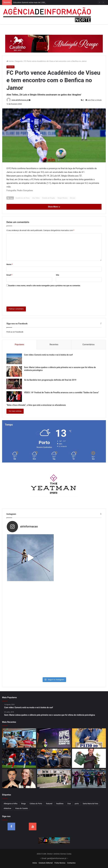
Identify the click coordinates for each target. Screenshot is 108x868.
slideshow (7, 808)
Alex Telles (36, 198)
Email (9, 275)
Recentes (54, 344)
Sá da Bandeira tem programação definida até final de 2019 (50, 380)
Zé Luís (73, 198)
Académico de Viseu (22, 198)
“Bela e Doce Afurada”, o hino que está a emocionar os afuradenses (36, 405)
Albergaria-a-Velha (11, 804)
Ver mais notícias (15, 411)
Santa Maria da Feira (90, 804)
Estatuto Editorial (46, 863)
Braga (24, 804)
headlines (60, 804)
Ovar (69, 804)
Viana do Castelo (22, 808)
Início (35, 863)
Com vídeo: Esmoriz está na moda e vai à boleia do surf (48, 355)
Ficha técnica (60, 863)
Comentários (88, 344)
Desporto (19, 61)
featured (49, 804)
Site (58, 275)
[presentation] (28, 296)
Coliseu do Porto (36, 804)
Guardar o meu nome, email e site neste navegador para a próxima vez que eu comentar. (44, 286)
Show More (54, 207)
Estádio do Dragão (49, 198)
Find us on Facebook (15, 332)
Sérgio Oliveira (63, 198)
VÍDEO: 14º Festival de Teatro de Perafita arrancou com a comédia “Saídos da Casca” (61, 392)
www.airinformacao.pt (20, 100)
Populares (19, 344)
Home (10, 61)
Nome (10, 264)
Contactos (71, 863)
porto (77, 804)
